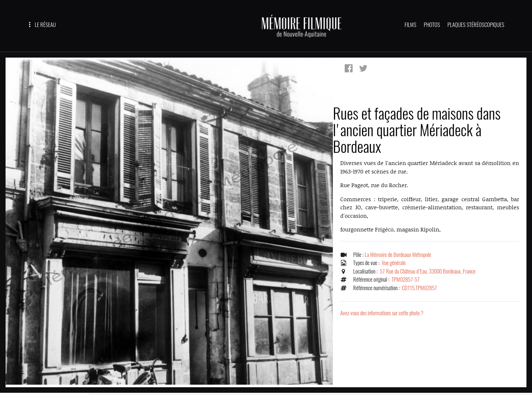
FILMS (410, 25)
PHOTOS (432, 25)
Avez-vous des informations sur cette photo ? (382, 313)
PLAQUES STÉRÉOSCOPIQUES (476, 25)
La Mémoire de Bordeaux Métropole (398, 255)
